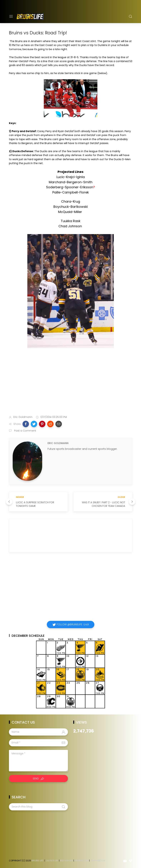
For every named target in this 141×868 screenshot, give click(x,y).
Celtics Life (52, 861)
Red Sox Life (66, 861)
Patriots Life (82, 861)
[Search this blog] (38, 807)
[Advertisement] (71, 384)
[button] (26, 424)
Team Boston (98, 861)
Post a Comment (25, 431)
